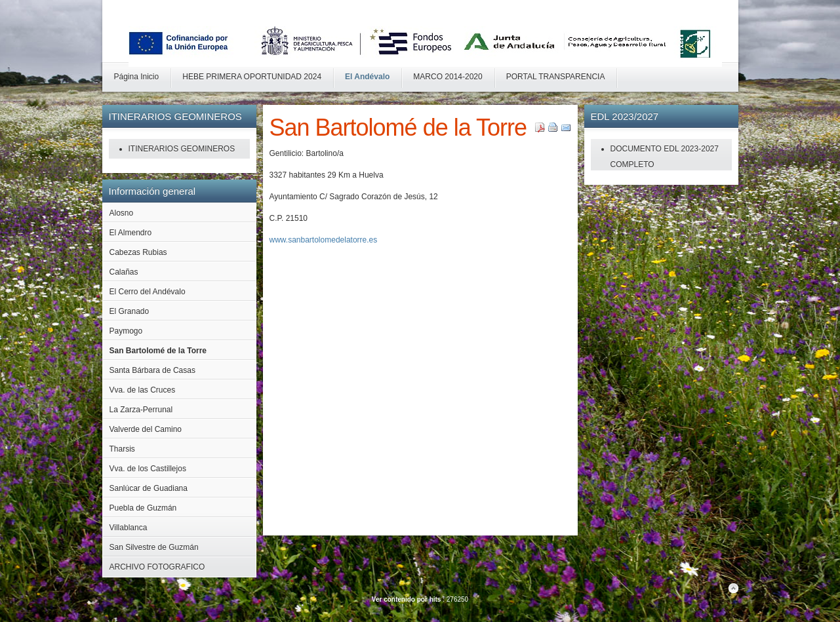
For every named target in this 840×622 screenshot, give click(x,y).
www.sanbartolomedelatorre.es (324, 240)
